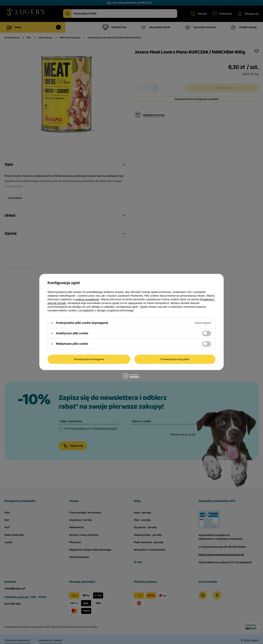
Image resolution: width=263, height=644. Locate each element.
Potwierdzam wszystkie (175, 359)
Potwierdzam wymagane (89, 359)
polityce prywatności (87, 299)
